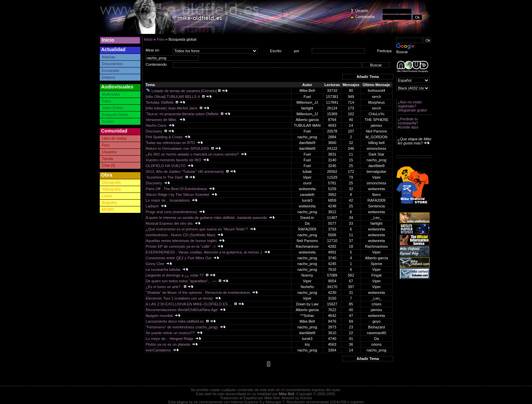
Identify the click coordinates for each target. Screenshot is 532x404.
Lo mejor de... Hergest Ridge (170, 339)
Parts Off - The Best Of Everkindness (177, 189)
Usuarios (109, 152)
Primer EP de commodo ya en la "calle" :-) (181, 246)
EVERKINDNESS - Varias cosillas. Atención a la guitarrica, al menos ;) (205, 252)
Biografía (109, 203)
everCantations (159, 350)
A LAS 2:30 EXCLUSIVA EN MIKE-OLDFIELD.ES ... (189, 304)
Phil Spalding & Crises (165, 137)
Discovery (155, 131)
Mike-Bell (287, 394)
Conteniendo (156, 64)
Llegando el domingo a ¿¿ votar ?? (175, 275)
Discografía (111, 182)
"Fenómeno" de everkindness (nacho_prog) (182, 327)
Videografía (111, 189)
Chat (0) (109, 165)
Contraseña (365, 17)
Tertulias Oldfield (160, 102)
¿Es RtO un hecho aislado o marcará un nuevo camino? (193, 154)
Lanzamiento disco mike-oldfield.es (175, 321)
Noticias (108, 57)
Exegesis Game (115, 115)
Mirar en (152, 50)
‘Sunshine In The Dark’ (165, 177)
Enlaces (108, 77)
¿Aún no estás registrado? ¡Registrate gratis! (412, 106)
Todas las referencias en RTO (171, 143)
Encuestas (110, 70)
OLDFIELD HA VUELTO (166, 166)
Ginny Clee (156, 264)
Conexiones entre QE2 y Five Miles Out (179, 258)
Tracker (108, 121)
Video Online (112, 108)
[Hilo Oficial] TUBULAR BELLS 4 (173, 97)
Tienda (107, 159)
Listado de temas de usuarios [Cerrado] (182, 91)
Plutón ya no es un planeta (168, 344)
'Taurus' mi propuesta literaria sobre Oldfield (183, 114)
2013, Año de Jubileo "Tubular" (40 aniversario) (185, 171)
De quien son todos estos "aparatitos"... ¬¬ (182, 281)
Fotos (107, 101)
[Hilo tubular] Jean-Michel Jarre (172, 108)
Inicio (108, 40)
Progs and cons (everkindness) (172, 212)
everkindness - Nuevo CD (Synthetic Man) (181, 235)
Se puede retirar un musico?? (171, 333)
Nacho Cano (157, 125)
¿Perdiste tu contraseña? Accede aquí (408, 123)
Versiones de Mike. (162, 120)
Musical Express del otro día (170, 223)
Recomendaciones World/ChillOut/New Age (182, 310)
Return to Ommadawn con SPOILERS (178, 148)
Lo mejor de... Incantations (168, 200)
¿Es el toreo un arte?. (164, 287)
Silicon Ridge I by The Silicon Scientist (178, 195)
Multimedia (111, 94)
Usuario (362, 11)
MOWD (108, 209)
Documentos (112, 64)
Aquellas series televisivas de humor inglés (182, 241)
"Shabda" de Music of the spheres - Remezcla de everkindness (198, 292)
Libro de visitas (114, 138)
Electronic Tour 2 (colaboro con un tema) (180, 298)
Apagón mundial (160, 316)
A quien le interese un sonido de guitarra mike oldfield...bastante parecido (207, 218)
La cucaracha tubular (164, 269)
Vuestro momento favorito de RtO (174, 160)
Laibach (153, 206)
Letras (107, 196)
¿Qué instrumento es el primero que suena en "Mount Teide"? (197, 229)
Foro (106, 145)
